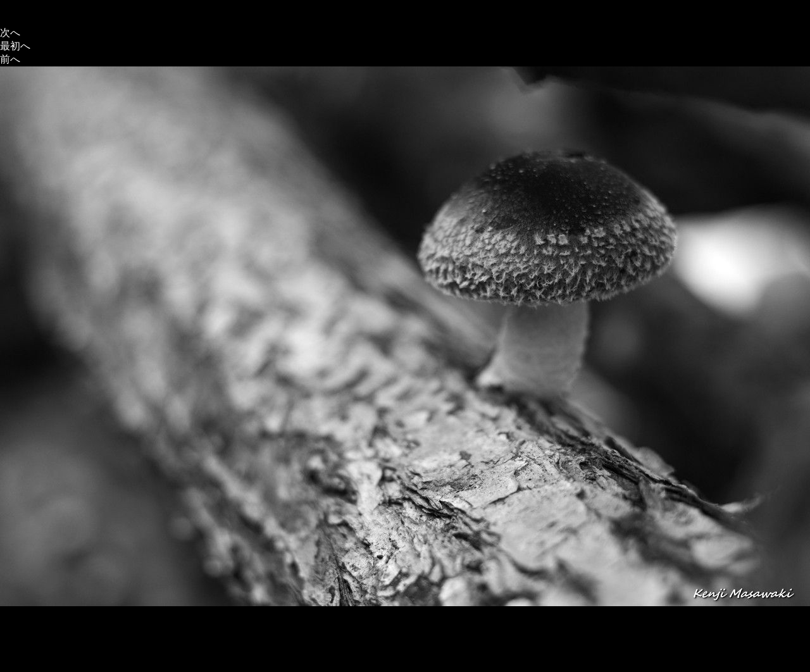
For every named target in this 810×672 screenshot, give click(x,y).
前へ (10, 59)
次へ (10, 33)
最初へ (15, 46)
